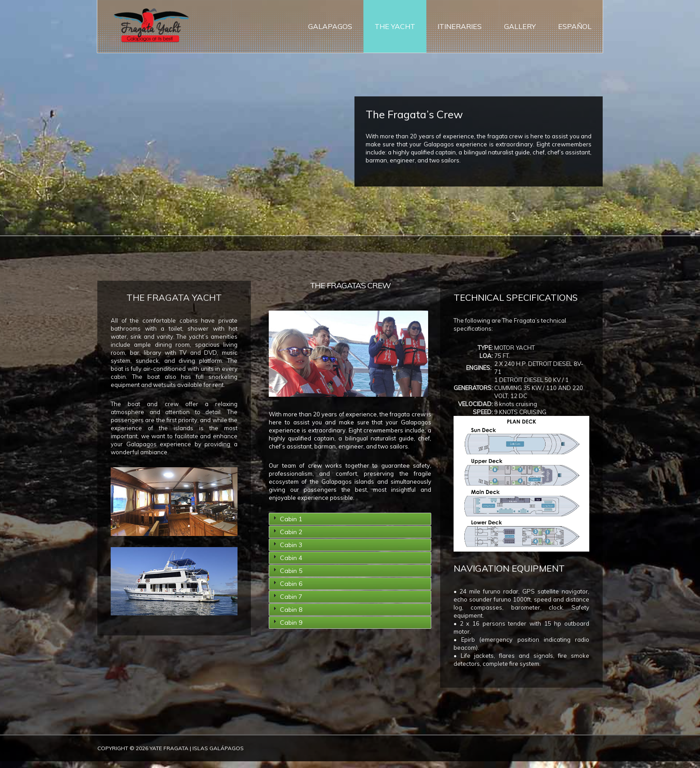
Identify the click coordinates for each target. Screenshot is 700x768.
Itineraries (460, 27)
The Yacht (395, 27)
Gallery (520, 27)
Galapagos (330, 27)
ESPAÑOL (575, 27)
